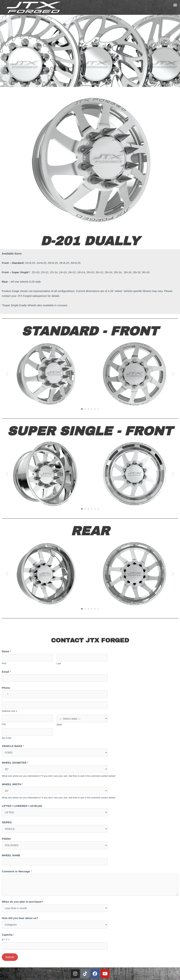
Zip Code (7, 738)
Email (6, 672)
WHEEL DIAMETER (15, 763)
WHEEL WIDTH (12, 784)
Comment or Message (17, 871)
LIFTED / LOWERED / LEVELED (22, 806)
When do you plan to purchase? (22, 902)
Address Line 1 (9, 711)
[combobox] (6, 694)
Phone (6, 688)
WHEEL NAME (11, 855)
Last (59, 663)
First (4, 663)
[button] (175, 5)
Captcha (8, 935)
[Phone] (55, 694)
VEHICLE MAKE (13, 746)
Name (6, 651)
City (4, 724)
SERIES (7, 822)
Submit (10, 957)
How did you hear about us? (20, 918)
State (59, 725)
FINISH (6, 839)
